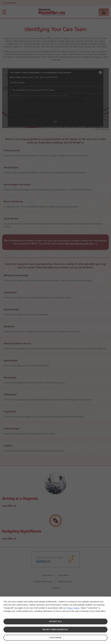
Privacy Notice (73, 608)
